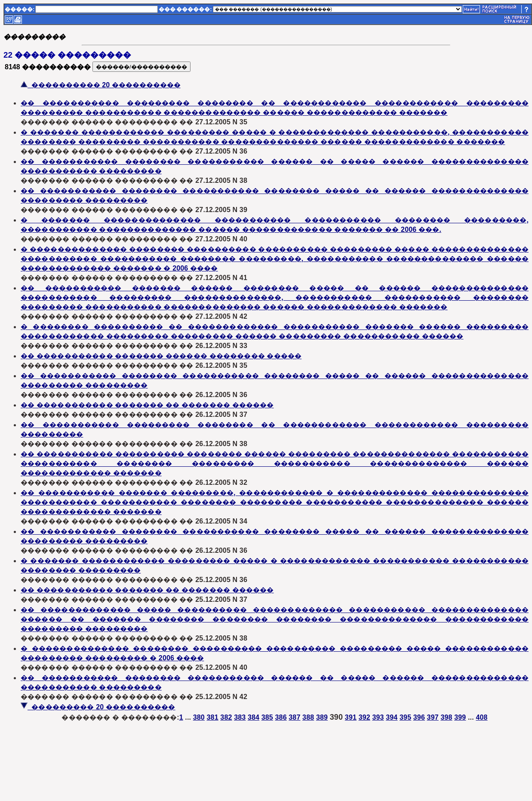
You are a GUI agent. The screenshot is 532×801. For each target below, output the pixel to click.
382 (226, 717)
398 (446, 717)
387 (294, 717)
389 (322, 717)
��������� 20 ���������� (98, 707)
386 (281, 717)
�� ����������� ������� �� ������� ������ (147, 405)
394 (392, 717)
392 (364, 717)
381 (213, 717)
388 (308, 717)
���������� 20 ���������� (101, 85)
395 (405, 717)
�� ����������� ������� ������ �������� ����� (161, 356)
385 (267, 717)
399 (460, 717)
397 (433, 717)
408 (481, 717)
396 (419, 717)
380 (199, 717)
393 (378, 717)
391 (351, 717)
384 (254, 717)
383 (240, 717)
